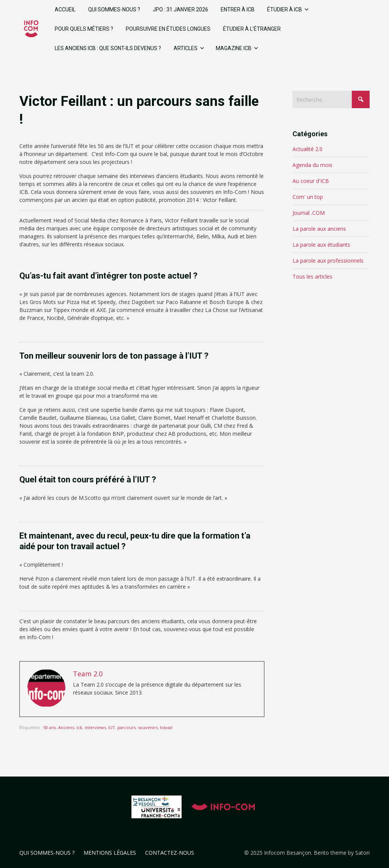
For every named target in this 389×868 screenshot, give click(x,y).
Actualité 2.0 (308, 149)
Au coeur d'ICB (311, 181)
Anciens (66, 727)
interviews (95, 727)
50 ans (50, 727)
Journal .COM (309, 213)
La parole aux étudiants (321, 245)
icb (79, 727)
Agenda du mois (312, 165)
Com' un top (308, 197)
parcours (127, 727)
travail (166, 727)
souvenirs (148, 727)
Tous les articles (312, 276)
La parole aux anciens (319, 229)
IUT (112, 727)
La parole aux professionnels (328, 261)
